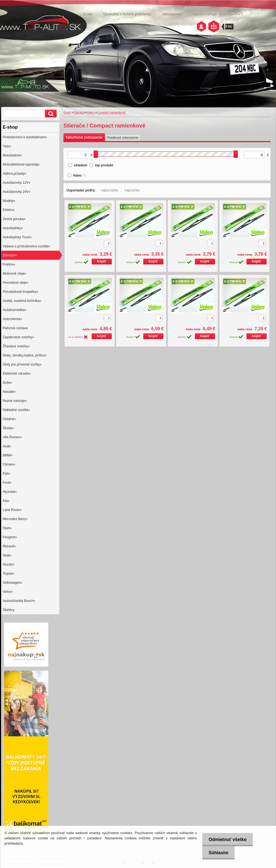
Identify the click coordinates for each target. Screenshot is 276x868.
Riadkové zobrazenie (123, 138)
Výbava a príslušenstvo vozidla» (26, 246)
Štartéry (9, 610)
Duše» (8, 383)
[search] (50, 114)
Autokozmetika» (14, 310)
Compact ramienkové (111, 112)
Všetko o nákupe (204, 14)
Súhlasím (217, 853)
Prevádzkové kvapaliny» (21, 292)
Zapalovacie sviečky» (18, 337)
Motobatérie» (12, 155)
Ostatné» (10, 419)
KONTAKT (235, 14)
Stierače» (10, 255)
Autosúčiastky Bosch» (19, 601)
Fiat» (6, 474)
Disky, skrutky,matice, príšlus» (25, 355)
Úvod (67, 112)
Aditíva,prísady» (15, 174)
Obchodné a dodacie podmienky (127, 14)
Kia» (6, 501)
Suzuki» (9, 564)
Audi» (7, 446)
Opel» (7, 528)
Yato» (7, 146)
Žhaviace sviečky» (16, 346)
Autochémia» (12, 319)
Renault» (9, 546)
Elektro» (9, 210)
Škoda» (8, 428)
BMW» (8, 455)
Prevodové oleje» (16, 283)
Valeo (91, 112)
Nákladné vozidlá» (16, 410)
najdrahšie (132, 190)
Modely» (9, 201)
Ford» (7, 483)
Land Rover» (12, 510)
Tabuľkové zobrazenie (84, 137)
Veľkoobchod (171, 14)
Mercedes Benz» (15, 519)
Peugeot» (10, 537)
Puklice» (9, 264)
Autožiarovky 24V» (17, 192)
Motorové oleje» (14, 274)
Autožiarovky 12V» (17, 183)
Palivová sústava (15, 328)
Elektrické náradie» (17, 374)
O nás (87, 14)
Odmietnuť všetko (226, 839)
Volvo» (8, 592)
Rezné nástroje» (15, 401)
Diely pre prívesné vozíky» (22, 364)
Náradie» (10, 392)
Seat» (7, 555)
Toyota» (9, 574)
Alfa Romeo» (12, 437)
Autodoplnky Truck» (17, 237)
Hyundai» (10, 492)
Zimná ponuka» (14, 219)
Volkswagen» (13, 583)
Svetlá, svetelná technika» (22, 301)
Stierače (79, 112)
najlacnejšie (109, 190)
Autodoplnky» (13, 228)
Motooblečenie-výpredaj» (21, 164)
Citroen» (9, 464)
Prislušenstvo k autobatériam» (25, 137)
